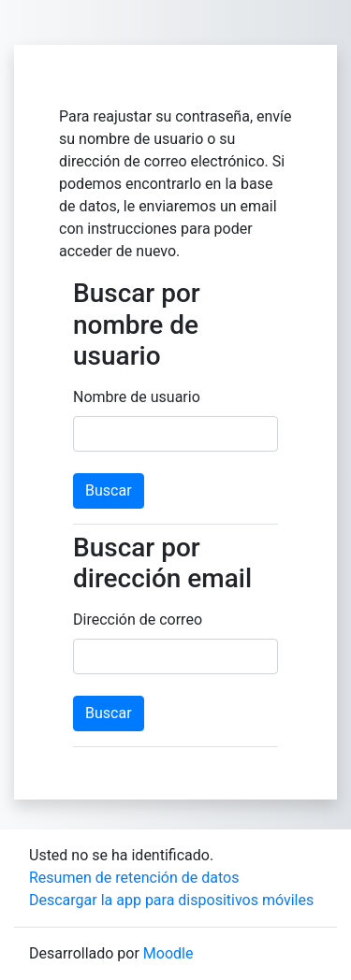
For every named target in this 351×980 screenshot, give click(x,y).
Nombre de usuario (137, 397)
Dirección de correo (138, 620)
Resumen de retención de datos (134, 878)
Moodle (168, 953)
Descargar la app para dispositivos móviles (171, 900)
